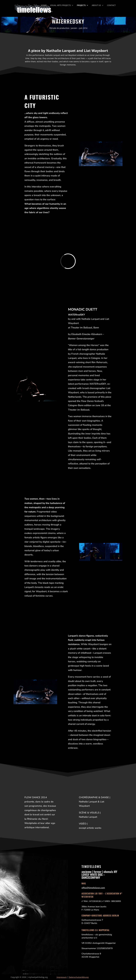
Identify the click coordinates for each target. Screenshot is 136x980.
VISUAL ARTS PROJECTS (60, 5)
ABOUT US (96, 5)
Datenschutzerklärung (79, 977)
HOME (44, 5)
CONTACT (111, 5)
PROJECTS (81, 5)
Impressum (62, 977)
